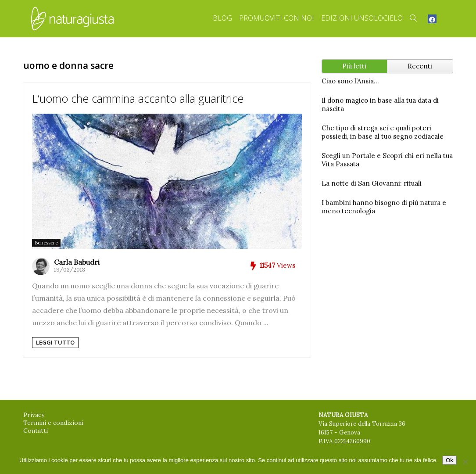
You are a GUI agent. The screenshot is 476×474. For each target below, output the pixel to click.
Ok (449, 460)
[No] (465, 462)
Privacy (34, 415)
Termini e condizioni (53, 423)
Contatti (36, 431)
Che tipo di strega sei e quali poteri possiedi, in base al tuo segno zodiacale (383, 132)
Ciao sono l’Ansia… (350, 81)
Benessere (46, 243)
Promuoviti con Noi (277, 18)
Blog (222, 18)
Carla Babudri (77, 262)
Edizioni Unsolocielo (362, 18)
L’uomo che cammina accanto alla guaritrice (138, 98)
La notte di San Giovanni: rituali (372, 183)
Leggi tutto (55, 342)
